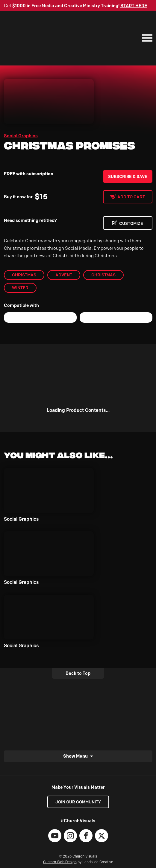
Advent (64, 275)
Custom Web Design (60, 862)
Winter (20, 288)
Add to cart (131, 197)
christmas (103, 275)
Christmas (24, 275)
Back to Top (78, 673)
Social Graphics (21, 136)
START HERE (134, 6)
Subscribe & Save (128, 176)
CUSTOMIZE (131, 223)
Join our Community (78, 802)
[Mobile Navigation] (146, 38)
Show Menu (75, 756)
